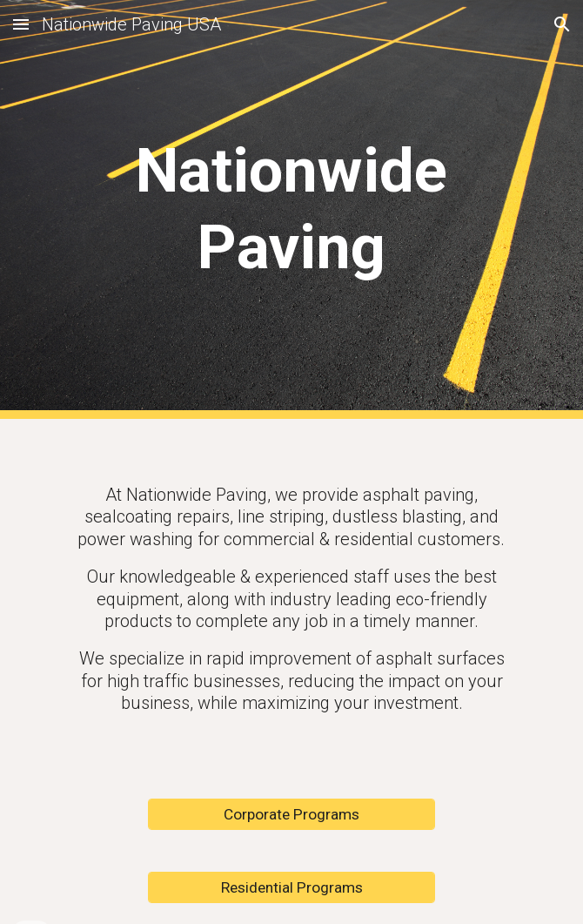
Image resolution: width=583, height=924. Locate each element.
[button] (21, 24)
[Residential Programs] (291, 888)
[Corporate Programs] (291, 815)
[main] (291, 209)
